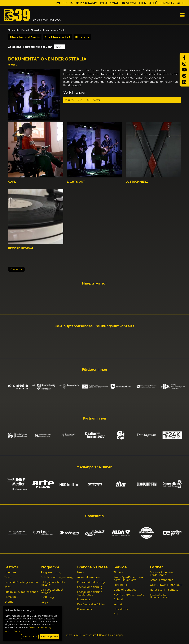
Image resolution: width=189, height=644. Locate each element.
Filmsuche (82, 37)
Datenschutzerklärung (40, 627)
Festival (25, 30)
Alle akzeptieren (49, 637)
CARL (12, 182)
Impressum (72, 635)
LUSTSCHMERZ (137, 182)
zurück (17, 269)
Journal (112, 3)
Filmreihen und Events (54, 30)
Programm (89, 3)
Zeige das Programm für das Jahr (30, 47)
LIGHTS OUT (76, 182)
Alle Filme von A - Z (58, 37)
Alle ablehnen (30, 637)
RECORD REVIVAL (21, 248)
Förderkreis (163, 3)
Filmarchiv (36, 30)
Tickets (67, 3)
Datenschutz (89, 635)
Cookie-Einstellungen (111, 635)
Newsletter (136, 3)
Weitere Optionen (14, 631)
